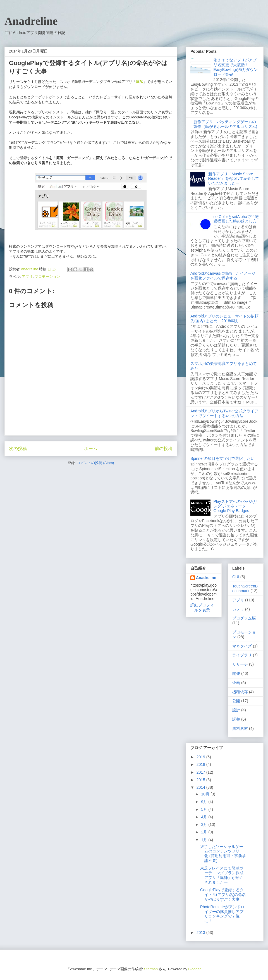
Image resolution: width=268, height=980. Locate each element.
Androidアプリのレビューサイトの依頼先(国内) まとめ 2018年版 (224, 318)
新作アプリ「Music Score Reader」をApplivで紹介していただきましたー (234, 179)
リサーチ (240, 664)
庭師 (140, 82)
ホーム (91, 449)
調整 (236, 719)
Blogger (194, 969)
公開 (236, 701)
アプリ (27, 277)
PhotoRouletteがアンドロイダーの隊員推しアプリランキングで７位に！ (222, 914)
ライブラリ (242, 655)
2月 (205, 832)
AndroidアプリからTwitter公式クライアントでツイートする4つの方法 (224, 413)
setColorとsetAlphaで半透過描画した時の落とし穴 (236, 219)
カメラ (238, 609)
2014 (201, 787)
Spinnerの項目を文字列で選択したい (222, 458)
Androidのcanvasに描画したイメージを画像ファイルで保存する (223, 276)
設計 (236, 710)
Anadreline (31, 21)
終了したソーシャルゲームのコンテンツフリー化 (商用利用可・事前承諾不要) (223, 854)
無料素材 (240, 728)
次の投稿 (18, 449)
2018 (201, 764)
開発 (236, 673)
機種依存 (240, 692)
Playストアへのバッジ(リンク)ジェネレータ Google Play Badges (236, 506)
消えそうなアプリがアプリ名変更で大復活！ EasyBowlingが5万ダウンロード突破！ (236, 67)
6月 (205, 802)
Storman (151, 969)
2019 (201, 757)
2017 (201, 772)
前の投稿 (164, 449)
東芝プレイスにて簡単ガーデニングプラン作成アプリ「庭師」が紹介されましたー (222, 875)
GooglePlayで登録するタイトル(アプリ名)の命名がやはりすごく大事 (223, 895)
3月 (205, 824)
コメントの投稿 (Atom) (95, 463)
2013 (201, 933)
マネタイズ (242, 646)
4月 (205, 817)
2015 (201, 780)
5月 (205, 809)
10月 (206, 794)
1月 (205, 840)
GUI (236, 577)
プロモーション (47, 277)
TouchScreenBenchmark (245, 588)
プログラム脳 (244, 618)
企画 (236, 683)
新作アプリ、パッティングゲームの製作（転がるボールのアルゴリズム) (225, 124)
